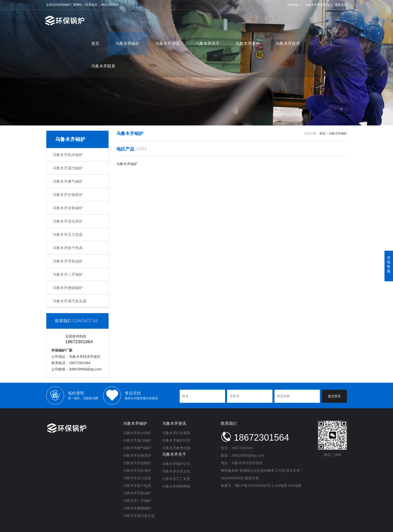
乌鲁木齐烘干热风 (68, 248)
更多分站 (341, 5)
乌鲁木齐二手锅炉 (68, 274)
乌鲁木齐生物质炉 (68, 195)
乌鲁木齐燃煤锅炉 (68, 288)
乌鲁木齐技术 (288, 44)
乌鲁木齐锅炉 (127, 44)
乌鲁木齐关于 (208, 44)
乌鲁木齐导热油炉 (68, 261)
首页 (95, 44)
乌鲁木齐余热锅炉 (68, 208)
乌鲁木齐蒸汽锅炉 (68, 168)
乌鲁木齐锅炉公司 (176, 464)
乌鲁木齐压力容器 (68, 235)
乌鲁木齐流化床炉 (68, 221)
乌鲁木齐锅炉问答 (176, 440)
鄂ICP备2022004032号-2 (254, 486)
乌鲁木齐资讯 (167, 44)
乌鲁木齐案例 (248, 44)
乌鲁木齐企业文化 (176, 471)
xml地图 (281, 486)
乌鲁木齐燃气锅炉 (68, 181)
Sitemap (293, 5)
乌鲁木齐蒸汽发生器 (70, 301)
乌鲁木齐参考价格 (176, 448)
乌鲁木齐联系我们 (317, 5)
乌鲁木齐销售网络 (176, 486)
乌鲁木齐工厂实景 (176, 479)
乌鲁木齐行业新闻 (176, 433)
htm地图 (295, 486)
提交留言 (334, 396)
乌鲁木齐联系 (103, 66)
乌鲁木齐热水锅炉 (68, 155)
